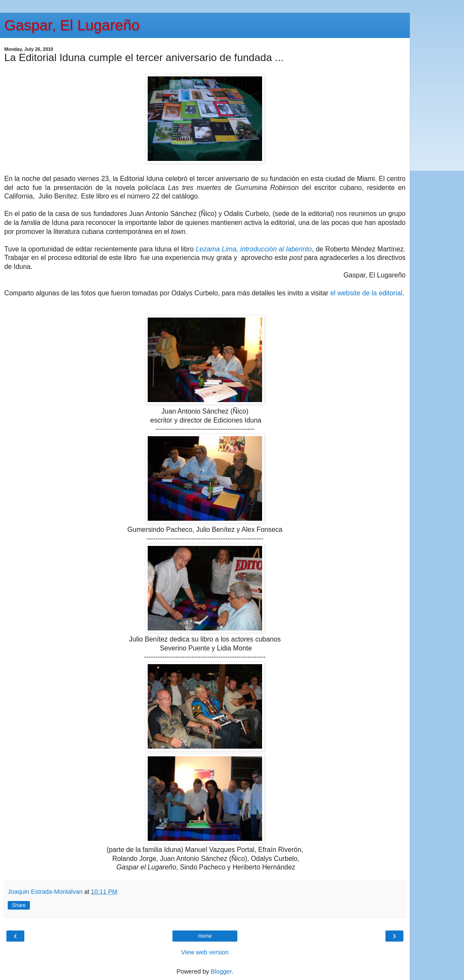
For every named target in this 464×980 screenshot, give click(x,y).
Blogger (221, 971)
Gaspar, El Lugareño (72, 25)
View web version (205, 952)
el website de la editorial (366, 293)
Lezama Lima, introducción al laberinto (254, 249)
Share (19, 905)
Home (205, 936)
